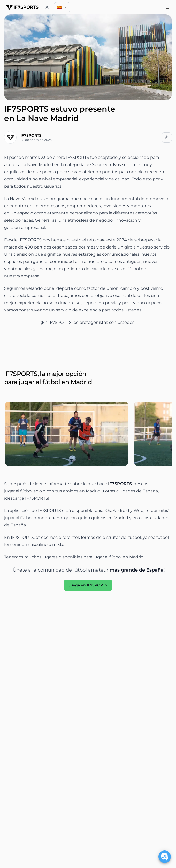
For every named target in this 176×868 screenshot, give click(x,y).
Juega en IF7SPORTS (88, 585)
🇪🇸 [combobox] (64, 9)
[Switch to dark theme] (47, 7)
